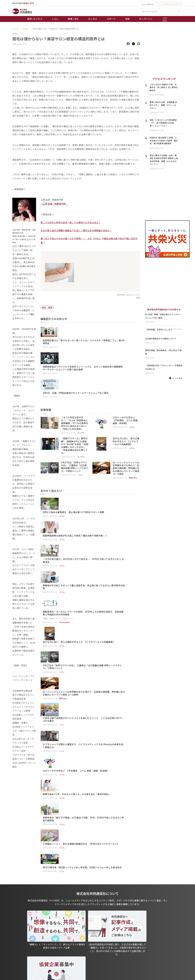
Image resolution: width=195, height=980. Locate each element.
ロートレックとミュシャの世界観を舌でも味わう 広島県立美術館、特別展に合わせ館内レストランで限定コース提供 (126, 435)
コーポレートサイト (171, 4)
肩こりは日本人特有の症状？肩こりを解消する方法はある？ (71, 222)
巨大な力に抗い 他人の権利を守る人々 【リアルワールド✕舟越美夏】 (126, 408)
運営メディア (97, 943)
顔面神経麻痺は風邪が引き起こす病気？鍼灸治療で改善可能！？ (90, 480)
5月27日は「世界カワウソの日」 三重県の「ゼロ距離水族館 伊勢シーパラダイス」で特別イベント (75, 434)
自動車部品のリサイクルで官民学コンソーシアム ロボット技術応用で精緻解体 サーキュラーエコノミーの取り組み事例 (99, 342)
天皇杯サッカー (71, 935)
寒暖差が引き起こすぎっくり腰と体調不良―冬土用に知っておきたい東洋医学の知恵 (99, 510)
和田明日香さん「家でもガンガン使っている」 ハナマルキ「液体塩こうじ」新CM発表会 (98, 328)
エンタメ (93, 19)
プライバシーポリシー (102, 939)
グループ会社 (131, 935)
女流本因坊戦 (70, 955)
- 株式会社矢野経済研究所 (136, 947)
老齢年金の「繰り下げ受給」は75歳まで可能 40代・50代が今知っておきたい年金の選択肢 (98, 640)
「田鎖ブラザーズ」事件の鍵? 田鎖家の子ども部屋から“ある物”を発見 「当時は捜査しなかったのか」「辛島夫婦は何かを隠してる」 (75, 413)
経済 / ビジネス (35, 19)
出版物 (94, 935)
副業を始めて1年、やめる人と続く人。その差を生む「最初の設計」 (92, 624)
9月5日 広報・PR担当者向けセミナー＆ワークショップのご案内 (91, 355)
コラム (15, 33)
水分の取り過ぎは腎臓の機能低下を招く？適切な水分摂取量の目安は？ (76, 230)
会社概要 (95, 947)
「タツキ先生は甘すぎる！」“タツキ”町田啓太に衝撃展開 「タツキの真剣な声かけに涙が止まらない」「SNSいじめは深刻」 (75, 390)
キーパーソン (146, 19)
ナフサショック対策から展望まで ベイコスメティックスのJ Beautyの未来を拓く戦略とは (98, 597)
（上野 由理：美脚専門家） (54, 204)
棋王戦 (67, 951)
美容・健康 (47, 307)
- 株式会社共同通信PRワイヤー (138, 943)
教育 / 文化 (73, 19)
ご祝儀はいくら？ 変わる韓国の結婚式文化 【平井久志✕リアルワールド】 (96, 653)
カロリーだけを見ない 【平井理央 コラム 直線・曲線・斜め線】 (126, 387)
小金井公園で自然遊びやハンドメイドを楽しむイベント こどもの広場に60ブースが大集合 (98, 583)
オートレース (70, 939)
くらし (55, 19)
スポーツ (111, 19)
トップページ (19, 935)
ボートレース (70, 947)
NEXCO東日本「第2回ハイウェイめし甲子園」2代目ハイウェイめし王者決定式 (97, 667)
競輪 (66, 943)
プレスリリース (44, 960)
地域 (127, 19)
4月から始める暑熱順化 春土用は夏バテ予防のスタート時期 (88, 466)
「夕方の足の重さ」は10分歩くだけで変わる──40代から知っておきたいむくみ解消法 (98, 495)
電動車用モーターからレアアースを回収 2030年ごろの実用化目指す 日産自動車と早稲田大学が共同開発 (98, 524)
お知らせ (16, 939)
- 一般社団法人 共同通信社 (136, 939)
